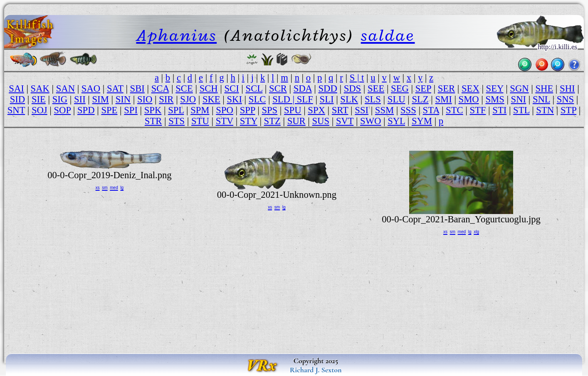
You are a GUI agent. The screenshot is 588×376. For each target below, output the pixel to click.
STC (455, 110)
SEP (423, 88)
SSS (408, 110)
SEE (376, 88)
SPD (86, 110)
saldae (388, 35)
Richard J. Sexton (316, 370)
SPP (248, 110)
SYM (422, 121)
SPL (176, 110)
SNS (566, 99)
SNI (519, 99)
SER (447, 88)
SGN (519, 88)
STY (249, 121)
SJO (188, 99)
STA (431, 110)
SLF (305, 99)
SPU (293, 110)
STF (478, 110)
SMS (495, 99)
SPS (269, 110)
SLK (349, 99)
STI (499, 110)
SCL (254, 88)
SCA (160, 88)
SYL (396, 121)
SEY (495, 88)
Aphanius (176, 35)
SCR (278, 88)
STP (568, 110)
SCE (184, 88)
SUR (296, 121)
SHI (567, 88)
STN (545, 110)
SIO (145, 99)
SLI (327, 99)
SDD (328, 88)
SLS (373, 99)
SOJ (40, 110)
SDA (303, 88)
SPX (316, 110)
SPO (225, 110)
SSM (384, 110)
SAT (115, 88)
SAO (91, 88)
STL (521, 110)
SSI (362, 110)
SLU (397, 99)
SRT (340, 110)
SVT (345, 121)
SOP (63, 110)
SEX (471, 88)
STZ (272, 121)
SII (80, 99)
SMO (469, 99)
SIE (39, 99)
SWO (371, 121)
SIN (123, 99)
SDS (353, 88)
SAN (65, 88)
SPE (109, 110)
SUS (321, 121)
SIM (101, 99)
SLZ (420, 99)
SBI (137, 88)
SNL (541, 99)
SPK (153, 110)
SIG (60, 99)
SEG (400, 88)
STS (177, 121)
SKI (234, 99)
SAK (40, 88)
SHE (544, 88)
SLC (257, 99)
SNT (16, 110)
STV (225, 121)
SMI (443, 99)
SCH (209, 88)
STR (153, 121)
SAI (16, 88)
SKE (211, 99)
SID (17, 99)
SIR (166, 99)
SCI (231, 88)
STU (200, 121)
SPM (200, 110)
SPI (131, 110)
